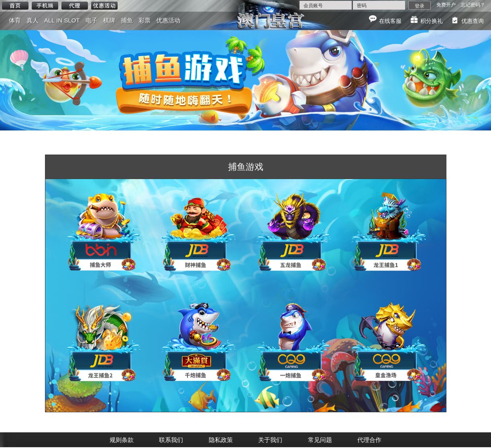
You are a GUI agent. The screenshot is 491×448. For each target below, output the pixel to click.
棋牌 (109, 20)
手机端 (45, 6)
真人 (33, 20)
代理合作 (369, 440)
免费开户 (446, 5)
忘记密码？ (473, 5)
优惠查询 (473, 21)
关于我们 (270, 440)
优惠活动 (104, 6)
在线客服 (390, 21)
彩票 (145, 20)
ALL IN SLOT (62, 20)
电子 (92, 20)
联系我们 (171, 440)
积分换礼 (432, 21)
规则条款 (122, 440)
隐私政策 (221, 440)
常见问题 (320, 440)
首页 (15, 6)
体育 (15, 20)
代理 (75, 6)
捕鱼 (127, 20)
